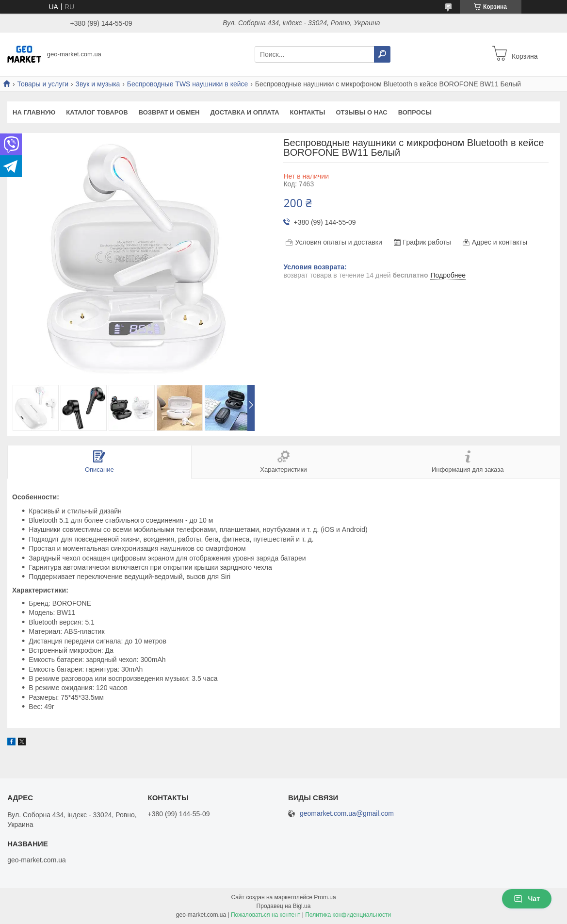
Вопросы (415, 112)
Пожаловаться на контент (266, 915)
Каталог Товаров (97, 112)
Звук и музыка (98, 84)
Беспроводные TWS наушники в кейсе (188, 84)
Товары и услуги (43, 84)
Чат (527, 899)
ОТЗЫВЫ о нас (361, 112)
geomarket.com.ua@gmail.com (347, 814)
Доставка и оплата (244, 112)
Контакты (308, 112)
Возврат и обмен (169, 112)
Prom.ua (325, 897)
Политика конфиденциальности (348, 915)
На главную (34, 112)
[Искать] (382, 54)
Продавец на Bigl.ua (284, 906)
